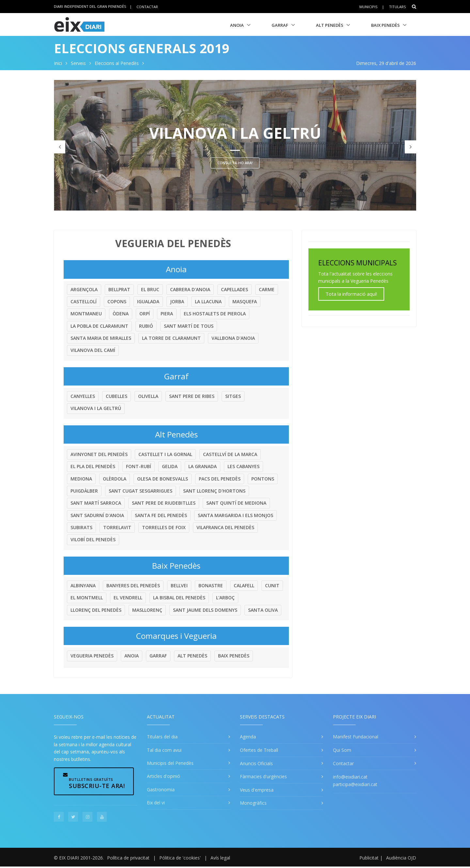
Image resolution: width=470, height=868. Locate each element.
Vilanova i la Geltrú (96, 408)
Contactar (147, 6)
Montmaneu (86, 314)
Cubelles (117, 396)
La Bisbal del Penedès (179, 598)
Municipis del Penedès (170, 763)
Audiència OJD (401, 858)
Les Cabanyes (243, 466)
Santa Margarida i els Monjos (235, 515)
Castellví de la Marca (230, 454)
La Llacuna (208, 301)
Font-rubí (139, 466)
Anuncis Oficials (256, 763)
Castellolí (84, 301)
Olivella (148, 396)
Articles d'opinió (164, 776)
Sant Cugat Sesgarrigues (141, 491)
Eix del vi (156, 803)
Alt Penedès (330, 25)
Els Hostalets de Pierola (215, 314)
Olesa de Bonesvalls (163, 479)
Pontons (263, 479)
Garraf (280, 25)
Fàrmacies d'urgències (263, 776)
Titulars (397, 7)
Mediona (81, 479)
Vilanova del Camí (93, 350)
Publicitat (369, 858)
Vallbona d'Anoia (233, 338)
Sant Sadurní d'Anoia (97, 515)
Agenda (248, 737)
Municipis (368, 7)
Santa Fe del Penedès (161, 515)
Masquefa (245, 301)
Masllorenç (147, 610)
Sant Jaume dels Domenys (205, 610)
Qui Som (342, 750)
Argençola (84, 289)
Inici (58, 63)
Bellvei (179, 585)
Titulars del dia (162, 737)
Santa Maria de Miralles (101, 338)
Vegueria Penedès (92, 656)
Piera (167, 314)
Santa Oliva (263, 610)
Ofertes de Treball (259, 750)
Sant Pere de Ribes (192, 396)
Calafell (244, 585)
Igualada (148, 301)
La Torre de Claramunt (171, 338)
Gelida (170, 466)
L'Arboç (225, 598)
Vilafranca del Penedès (225, 527)
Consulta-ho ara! (235, 163)
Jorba (177, 301)
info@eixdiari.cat (350, 777)
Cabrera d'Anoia (190, 289)
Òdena (121, 314)
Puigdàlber (84, 491)
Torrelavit (117, 527)
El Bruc (150, 289)
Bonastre (211, 585)
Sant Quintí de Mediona (236, 503)
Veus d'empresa (257, 790)
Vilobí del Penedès (93, 539)
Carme (267, 289)
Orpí (145, 314)
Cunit (272, 585)
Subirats (81, 527)
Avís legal (220, 858)
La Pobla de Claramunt (99, 326)
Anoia (237, 25)
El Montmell (87, 598)
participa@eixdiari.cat (355, 784)
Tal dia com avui (164, 750)
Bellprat (119, 289)
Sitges (233, 396)
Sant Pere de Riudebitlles (164, 503)
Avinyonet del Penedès (99, 454)
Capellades (235, 289)
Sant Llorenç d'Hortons (214, 491)
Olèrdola (115, 479)
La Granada (203, 466)
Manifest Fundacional (356, 737)
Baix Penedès (385, 25)
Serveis (78, 63)
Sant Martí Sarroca (96, 503)
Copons (117, 301)
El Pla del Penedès (93, 466)
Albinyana (83, 585)
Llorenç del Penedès (96, 610)
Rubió (146, 326)
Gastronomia (161, 789)
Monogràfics (253, 803)
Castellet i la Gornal (165, 454)
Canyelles (83, 396)
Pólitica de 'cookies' (180, 858)
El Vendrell (128, 598)
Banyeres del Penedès (133, 585)
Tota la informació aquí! (351, 294)
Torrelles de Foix (164, 527)
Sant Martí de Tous (189, 326)
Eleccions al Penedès (117, 63)
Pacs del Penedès (220, 479)
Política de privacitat (128, 858)
